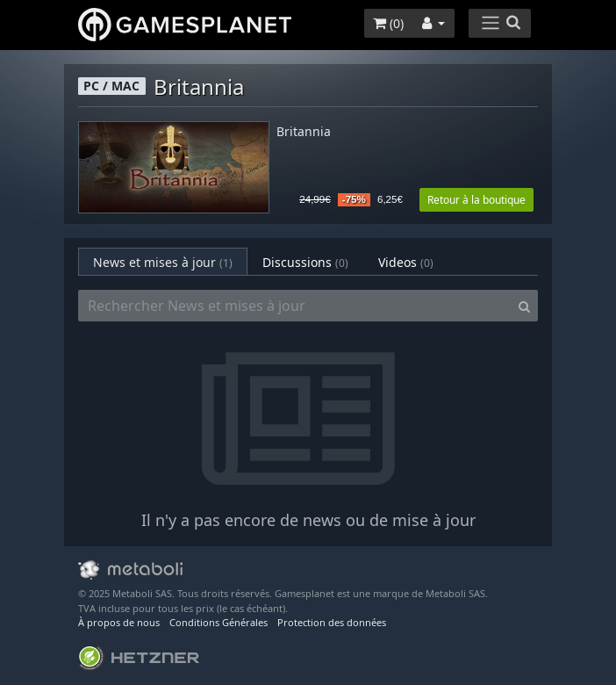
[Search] (524, 306)
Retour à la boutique (476, 200)
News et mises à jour (163, 262)
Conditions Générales (218, 622)
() (388, 23)
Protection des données (332, 622)
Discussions (305, 262)
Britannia (304, 132)
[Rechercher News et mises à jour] (295, 306)
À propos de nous (119, 622)
